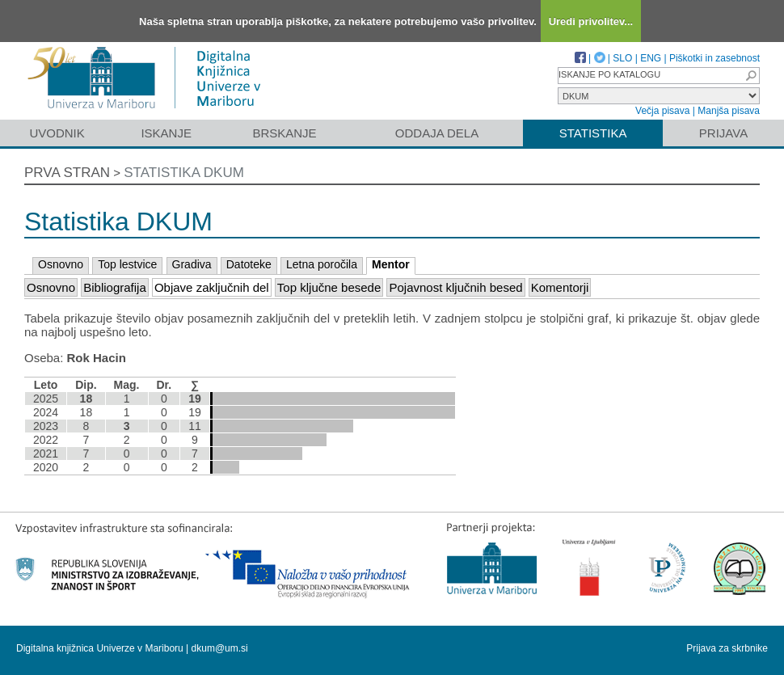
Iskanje (166, 133)
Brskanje (284, 133)
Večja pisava (662, 111)
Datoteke (249, 264)
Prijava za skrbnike (727, 648)
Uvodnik (57, 133)
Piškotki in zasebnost (714, 58)
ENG (651, 58)
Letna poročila (322, 264)
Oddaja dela (437, 133)
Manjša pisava (729, 111)
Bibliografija (115, 287)
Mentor (391, 264)
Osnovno (61, 264)
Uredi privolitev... (591, 21)
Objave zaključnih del (212, 287)
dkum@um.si (220, 648)
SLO (622, 58)
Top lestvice (127, 264)
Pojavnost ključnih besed (455, 287)
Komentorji (560, 287)
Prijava (723, 133)
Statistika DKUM (184, 173)
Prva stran (67, 173)
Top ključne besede (329, 287)
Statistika (593, 133)
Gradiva (192, 264)
